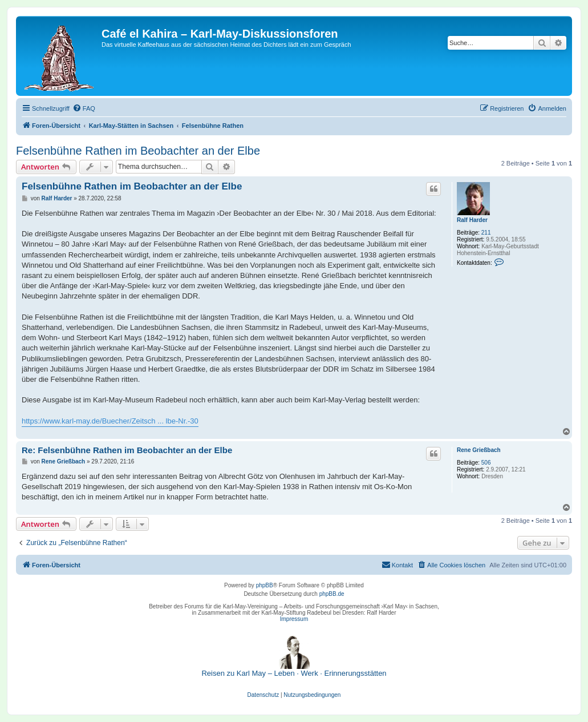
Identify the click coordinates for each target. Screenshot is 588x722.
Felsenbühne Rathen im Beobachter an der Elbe (138, 151)
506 (486, 463)
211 (486, 233)
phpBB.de (332, 594)
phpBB (265, 585)
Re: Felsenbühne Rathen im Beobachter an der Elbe (127, 450)
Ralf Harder (472, 220)
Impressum (294, 619)
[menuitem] (84, 108)
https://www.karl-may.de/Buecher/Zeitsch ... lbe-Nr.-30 (110, 421)
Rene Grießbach (479, 450)
